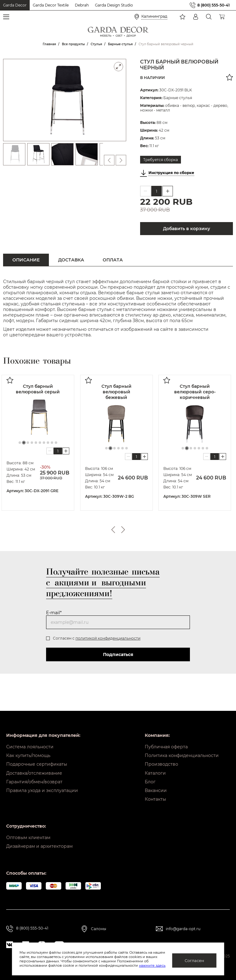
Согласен (194, 960)
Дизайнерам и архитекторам (39, 847)
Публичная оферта (166, 741)
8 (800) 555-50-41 (214, 5)
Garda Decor (15, 5)
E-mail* (54, 613)
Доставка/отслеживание (34, 770)
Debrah (82, 5)
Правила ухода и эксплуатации (42, 789)
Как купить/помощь (28, 750)
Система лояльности (30, 741)
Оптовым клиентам (28, 838)
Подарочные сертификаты (37, 760)
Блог (150, 779)
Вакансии (156, 789)
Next (123, 530)
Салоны (99, 930)
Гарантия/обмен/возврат (34, 779)
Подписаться (118, 654)
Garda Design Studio (114, 5)
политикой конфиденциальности (108, 638)
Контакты (155, 798)
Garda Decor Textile (51, 5)
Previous (113, 530)
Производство (161, 760)
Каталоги (155, 770)
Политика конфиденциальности (182, 750)
